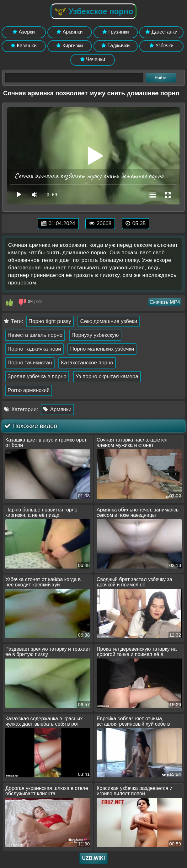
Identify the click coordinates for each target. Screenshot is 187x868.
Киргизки (69, 46)
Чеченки (93, 59)
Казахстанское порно (87, 363)
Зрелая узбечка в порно (37, 376)
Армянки (69, 32)
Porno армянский (29, 390)
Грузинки (116, 32)
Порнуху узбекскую (95, 335)
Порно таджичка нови (34, 349)
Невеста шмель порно (35, 335)
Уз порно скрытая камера (107, 376)
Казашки (24, 46)
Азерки (24, 32)
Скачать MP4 (165, 302)
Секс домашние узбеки (109, 321)
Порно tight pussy (50, 321)
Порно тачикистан (30, 363)
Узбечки (162, 46)
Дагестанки (161, 32)
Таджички (116, 46)
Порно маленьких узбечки (102, 349)
